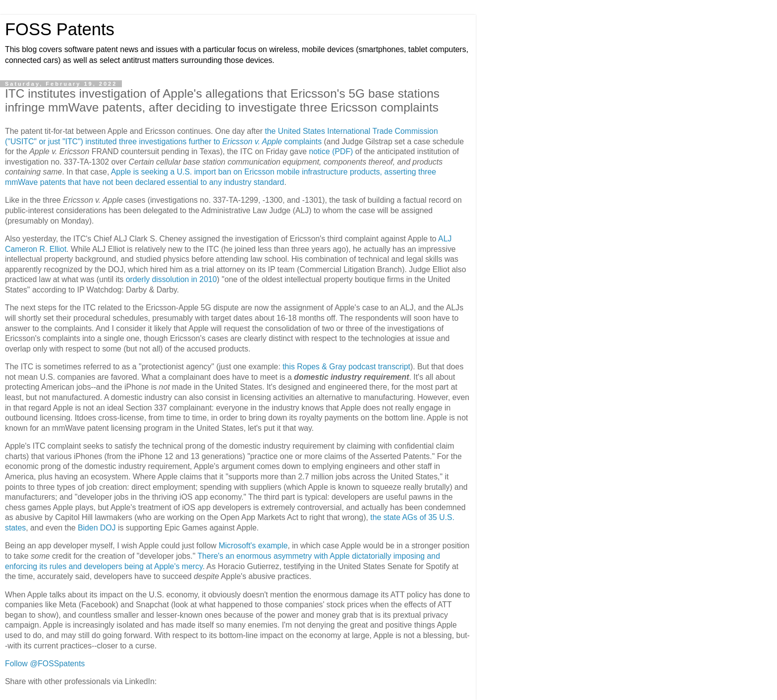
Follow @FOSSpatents (45, 664)
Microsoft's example (253, 546)
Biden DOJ (97, 528)
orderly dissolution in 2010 (171, 279)
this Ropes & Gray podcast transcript (346, 367)
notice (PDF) (331, 151)
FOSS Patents (60, 29)
